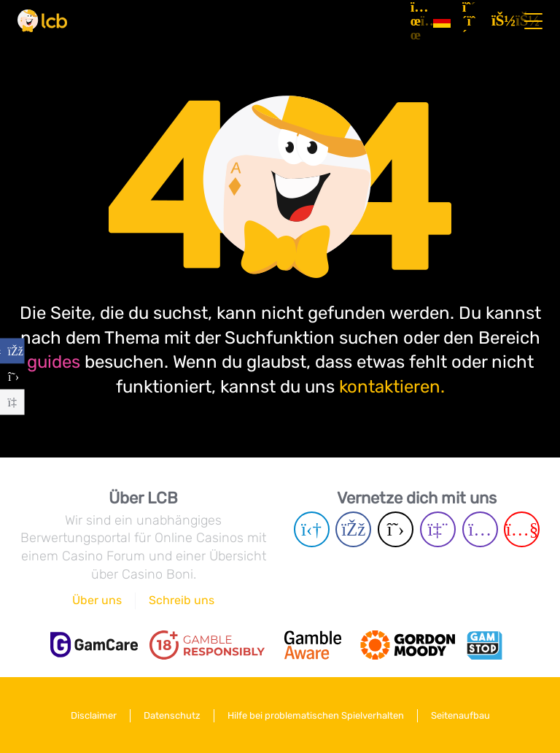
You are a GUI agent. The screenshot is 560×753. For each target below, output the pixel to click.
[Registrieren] (471, 21)
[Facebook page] (353, 529)
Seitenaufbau (460, 715)
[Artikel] (416, 21)
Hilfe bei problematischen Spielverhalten (316, 715)
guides (54, 362)
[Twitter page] (396, 529)
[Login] (500, 21)
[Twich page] (438, 529)
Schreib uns (182, 600)
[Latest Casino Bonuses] (42, 21)
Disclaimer (94, 715)
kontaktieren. (392, 387)
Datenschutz (172, 715)
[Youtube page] (522, 529)
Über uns (97, 600)
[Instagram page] (480, 529)
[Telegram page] (312, 529)
